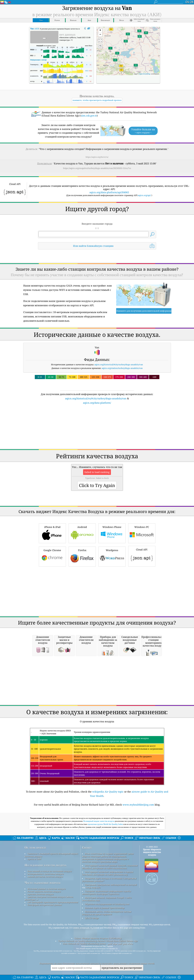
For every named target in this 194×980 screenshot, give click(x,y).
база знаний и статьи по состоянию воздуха (50, 938)
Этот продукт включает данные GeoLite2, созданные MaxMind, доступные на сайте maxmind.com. (110, 934)
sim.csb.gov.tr (89, 130)
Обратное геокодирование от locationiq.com (107, 971)
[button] (121, 67)
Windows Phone (112, 600)
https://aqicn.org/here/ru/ (97, 172)
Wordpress (112, 623)
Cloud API (142, 623)
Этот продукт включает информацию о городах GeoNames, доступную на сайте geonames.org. (108, 940)
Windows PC (142, 600)
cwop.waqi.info (93, 955)
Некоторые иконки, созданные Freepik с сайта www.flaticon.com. (107, 966)
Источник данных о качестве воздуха (46, 956)
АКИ (35, 29)
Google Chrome (52, 623)
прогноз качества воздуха (40, 961)
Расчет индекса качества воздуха (44, 959)
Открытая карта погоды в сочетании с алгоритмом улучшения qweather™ (109, 947)
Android (82, 600)
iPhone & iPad (52, 600)
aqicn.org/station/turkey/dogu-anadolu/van (122, 435)
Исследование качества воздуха (45, 932)
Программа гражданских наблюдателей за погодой (111, 952)
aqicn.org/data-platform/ (97, 470)
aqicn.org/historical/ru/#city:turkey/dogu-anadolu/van (96, 466)
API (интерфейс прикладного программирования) (53, 969)
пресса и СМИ (34, 926)
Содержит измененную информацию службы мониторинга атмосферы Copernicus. (106, 960)
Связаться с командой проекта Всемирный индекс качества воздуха (51, 922)
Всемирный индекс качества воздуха (99, 888)
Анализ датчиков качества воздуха (45, 944)
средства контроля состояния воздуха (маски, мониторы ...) (49, 965)
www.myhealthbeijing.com (138, 872)
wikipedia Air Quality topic (108, 859)
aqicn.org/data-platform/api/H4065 (109, 222)
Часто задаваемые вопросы (42, 950)
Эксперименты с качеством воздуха (46, 941)
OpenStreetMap (145, 74)
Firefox (82, 623)
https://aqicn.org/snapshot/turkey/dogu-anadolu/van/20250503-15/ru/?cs (97, 183)
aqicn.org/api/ (144, 225)
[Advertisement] (97, 116)
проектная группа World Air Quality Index (106, 891)
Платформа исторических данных (45, 972)
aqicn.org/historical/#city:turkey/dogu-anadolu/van (119, 432)
